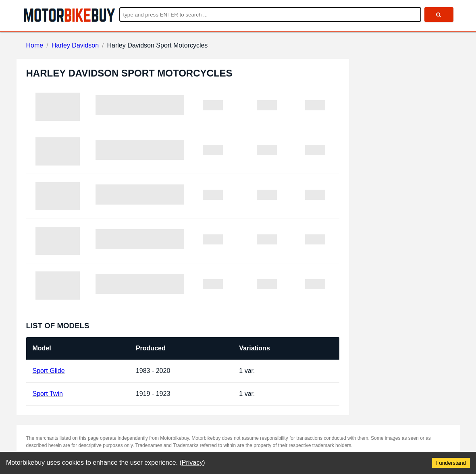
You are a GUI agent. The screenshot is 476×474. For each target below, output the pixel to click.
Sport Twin (48, 394)
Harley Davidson (75, 45)
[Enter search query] (270, 14)
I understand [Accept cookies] (451, 463)
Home (35, 45)
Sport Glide (49, 371)
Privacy (192, 463)
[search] (439, 14)
